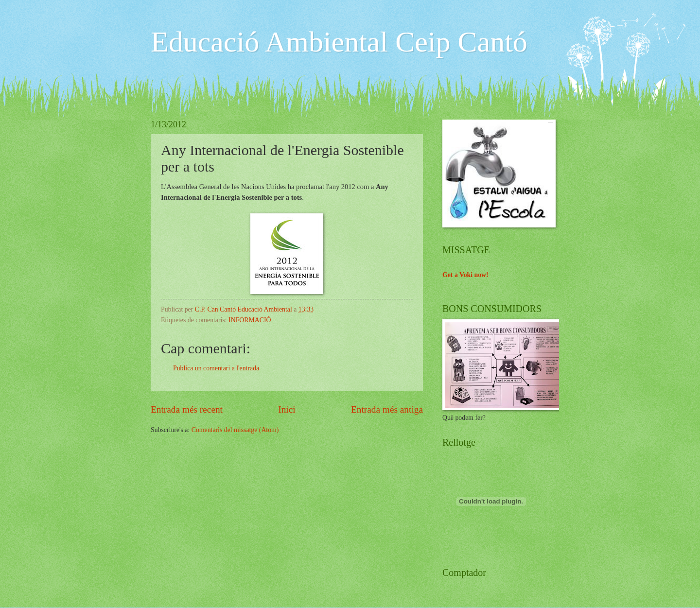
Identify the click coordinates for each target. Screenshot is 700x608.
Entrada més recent (187, 409)
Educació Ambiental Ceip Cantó (339, 42)
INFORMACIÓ (250, 320)
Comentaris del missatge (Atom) (235, 430)
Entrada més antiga (387, 409)
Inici (287, 409)
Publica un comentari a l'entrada (216, 368)
